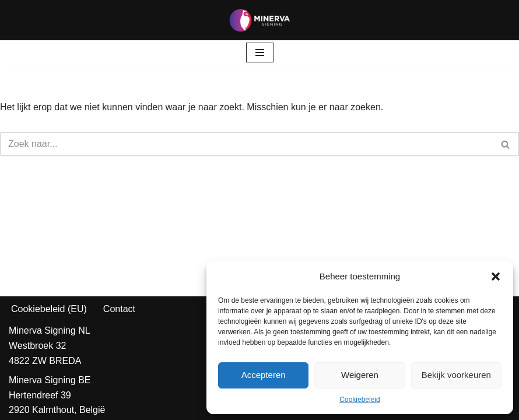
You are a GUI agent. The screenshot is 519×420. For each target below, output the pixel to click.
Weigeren (360, 375)
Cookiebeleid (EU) (49, 309)
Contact (119, 309)
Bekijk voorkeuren (456, 375)
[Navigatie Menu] (260, 52)
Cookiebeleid (360, 400)
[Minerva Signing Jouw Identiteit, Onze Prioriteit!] (259, 20)
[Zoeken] (246, 144)
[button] (496, 276)
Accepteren (264, 375)
